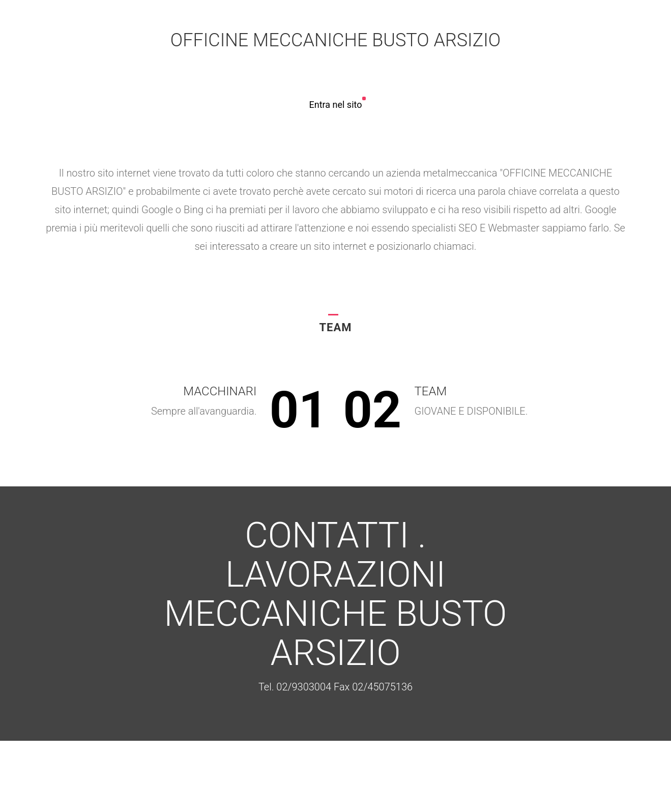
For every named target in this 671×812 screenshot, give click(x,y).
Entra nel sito (335, 105)
